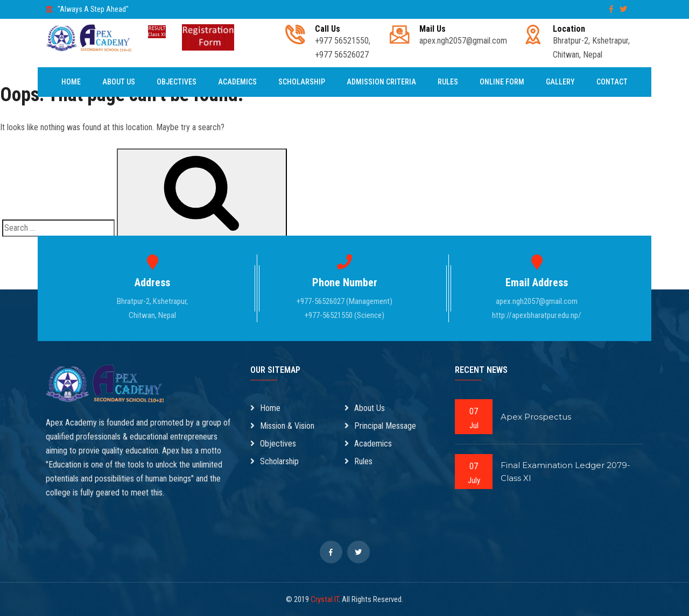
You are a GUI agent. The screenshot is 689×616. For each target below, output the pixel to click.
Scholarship (302, 82)
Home (71, 82)
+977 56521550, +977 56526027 (343, 42)
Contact (612, 82)
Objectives (177, 82)
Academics (237, 82)
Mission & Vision (282, 426)
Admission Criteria (381, 82)
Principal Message (380, 426)
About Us (119, 82)
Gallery (560, 82)
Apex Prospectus (536, 417)
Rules (448, 82)
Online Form (502, 82)
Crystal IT (325, 599)
